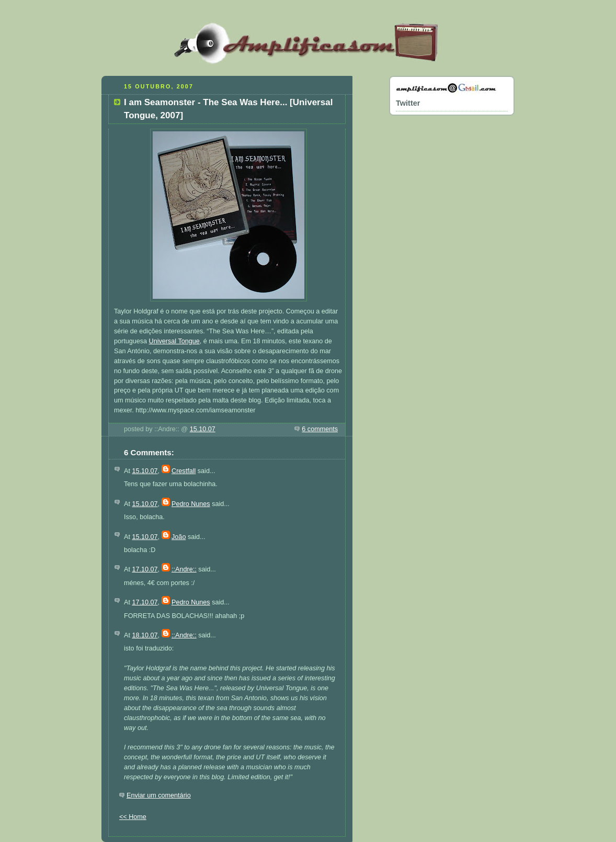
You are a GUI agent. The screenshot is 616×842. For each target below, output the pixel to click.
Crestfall (184, 471)
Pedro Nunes (191, 504)
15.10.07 (203, 429)
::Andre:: (184, 569)
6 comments (320, 429)
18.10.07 (145, 635)
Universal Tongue (174, 341)
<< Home (133, 817)
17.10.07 (145, 569)
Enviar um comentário (159, 795)
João (179, 537)
